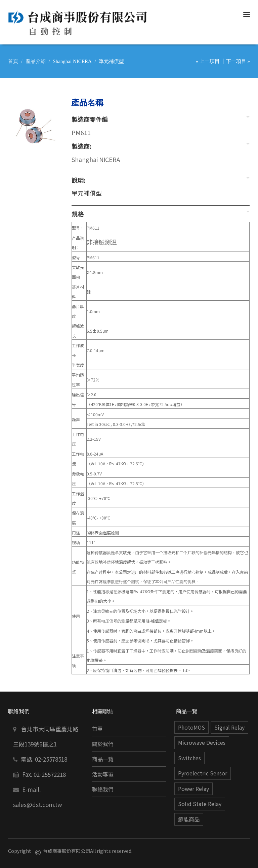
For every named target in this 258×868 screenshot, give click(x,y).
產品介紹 (36, 61)
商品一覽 (103, 759)
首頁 (13, 61)
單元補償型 (87, 193)
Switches (189, 758)
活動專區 (103, 774)
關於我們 (103, 744)
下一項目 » (238, 61)
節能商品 (189, 819)
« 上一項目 (208, 61)
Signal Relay (229, 727)
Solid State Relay (200, 804)
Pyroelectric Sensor (203, 773)
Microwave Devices (202, 743)
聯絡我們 (103, 789)
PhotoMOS (191, 727)
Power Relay (193, 789)
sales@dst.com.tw (38, 805)
